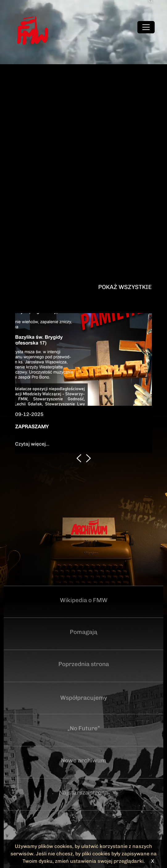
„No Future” (84, 728)
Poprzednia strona (84, 664)
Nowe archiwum (83, 760)
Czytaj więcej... (32, 444)
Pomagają (83, 632)
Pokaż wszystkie (125, 287)
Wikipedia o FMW (84, 600)
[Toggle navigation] (146, 27)
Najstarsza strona (83, 793)
